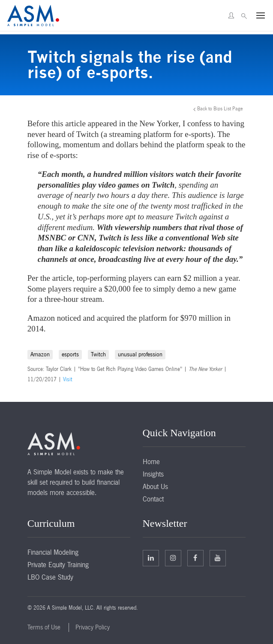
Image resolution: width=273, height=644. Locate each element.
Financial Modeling (53, 552)
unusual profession (140, 354)
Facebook (195, 558)
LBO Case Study (50, 577)
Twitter (173, 558)
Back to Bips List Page (220, 109)
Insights (153, 474)
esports (70, 354)
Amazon (40, 354)
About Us (155, 486)
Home (151, 462)
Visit (67, 380)
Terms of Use (44, 627)
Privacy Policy (93, 627)
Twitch (98, 354)
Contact (153, 499)
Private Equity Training (58, 565)
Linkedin (151, 558)
